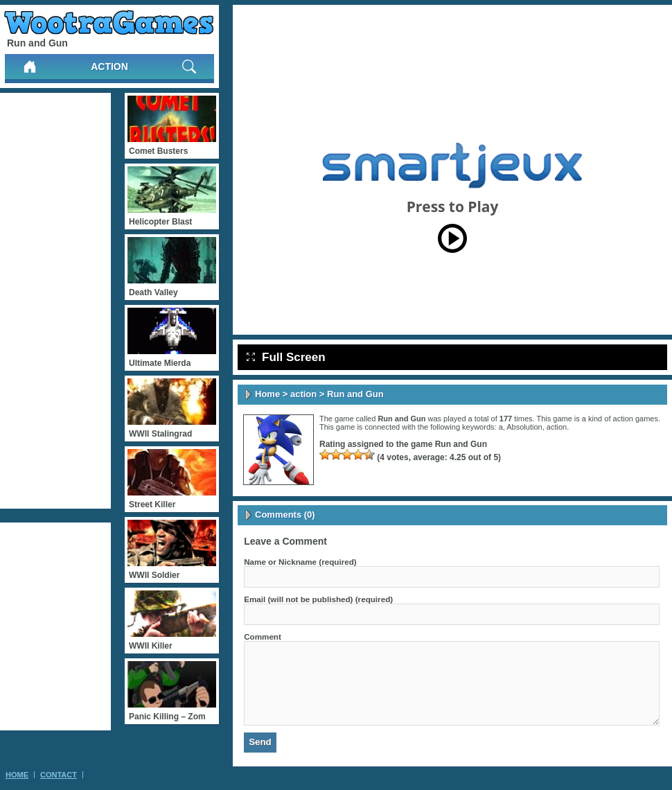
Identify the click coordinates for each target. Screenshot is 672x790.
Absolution (524, 427)
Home (267, 394)
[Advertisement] (55, 301)
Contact (59, 775)
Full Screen (286, 357)
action (109, 67)
